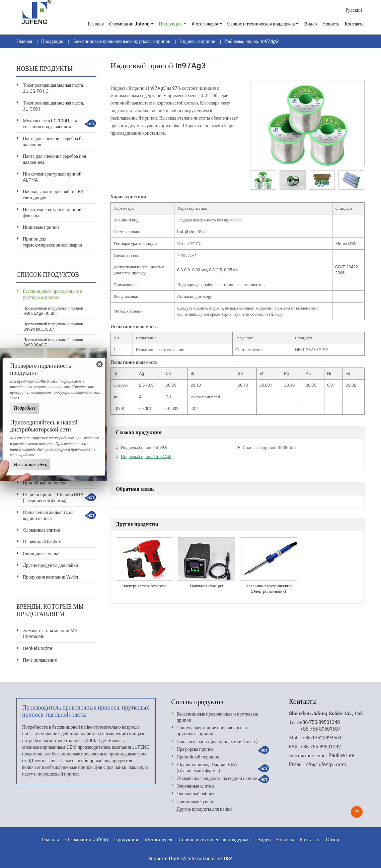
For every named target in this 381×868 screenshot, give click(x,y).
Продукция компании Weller (51, 577)
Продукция (52, 41)
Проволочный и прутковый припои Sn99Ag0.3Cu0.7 (53, 327)
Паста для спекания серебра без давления (54, 141)
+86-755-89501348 (320, 722)
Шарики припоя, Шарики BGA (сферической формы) (53, 497)
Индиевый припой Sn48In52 (269, 447)
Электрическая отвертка (144, 586)
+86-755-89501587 (320, 729)
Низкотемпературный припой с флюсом (54, 212)
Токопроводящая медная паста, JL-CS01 (53, 106)
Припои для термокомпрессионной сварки (52, 242)
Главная (96, 24)
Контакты (355, 24)
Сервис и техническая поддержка (215, 840)
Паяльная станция (207, 586)
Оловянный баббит (42, 542)
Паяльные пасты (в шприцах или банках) (217, 741)
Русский (354, 10)
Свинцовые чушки (41, 553)
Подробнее (25, 408)
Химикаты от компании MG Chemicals (50, 633)
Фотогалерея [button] (205, 24)
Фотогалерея (158, 840)
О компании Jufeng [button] (129, 24)
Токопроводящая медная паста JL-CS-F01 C (53, 88)
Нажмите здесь (30, 465)
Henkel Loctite (37, 648)
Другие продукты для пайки (50, 565)
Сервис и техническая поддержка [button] (261, 24)
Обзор (332, 840)
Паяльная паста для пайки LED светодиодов (53, 195)
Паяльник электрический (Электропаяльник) (269, 588)
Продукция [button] (171, 24)
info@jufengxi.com (325, 764)
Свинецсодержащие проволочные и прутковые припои (212, 731)
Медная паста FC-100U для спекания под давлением (50, 124)
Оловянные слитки (42, 530)
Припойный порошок (44, 483)
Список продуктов (197, 702)
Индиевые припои (198, 41)
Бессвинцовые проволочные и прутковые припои (121, 41)
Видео (310, 24)
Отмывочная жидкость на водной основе (48, 515)
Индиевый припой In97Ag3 (146, 456)
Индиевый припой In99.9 (144, 447)
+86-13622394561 (322, 738)
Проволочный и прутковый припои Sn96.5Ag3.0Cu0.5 (53, 311)
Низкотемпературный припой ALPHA (52, 177)
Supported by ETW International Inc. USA (191, 859)
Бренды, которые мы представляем (50, 610)
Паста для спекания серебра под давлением (54, 159)
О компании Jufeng (87, 840)
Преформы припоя (195, 749)
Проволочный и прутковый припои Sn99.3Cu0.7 (53, 342)
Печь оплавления (40, 660)
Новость (331, 24)
